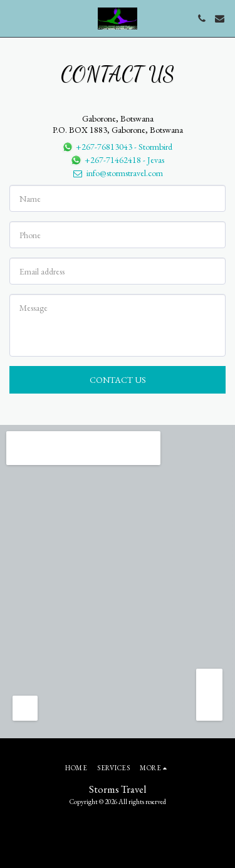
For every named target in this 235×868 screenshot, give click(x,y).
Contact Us (118, 380)
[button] (14, 18)
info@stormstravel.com (118, 173)
